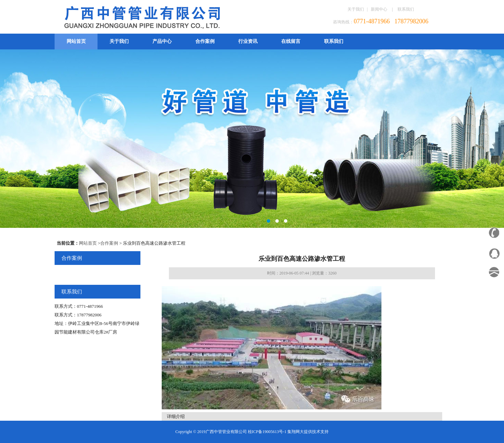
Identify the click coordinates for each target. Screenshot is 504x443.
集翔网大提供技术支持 (308, 432)
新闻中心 (379, 9)
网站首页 (76, 41)
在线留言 (291, 41)
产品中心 (162, 41)
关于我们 (356, 9)
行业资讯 (248, 41)
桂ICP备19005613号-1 (267, 432)
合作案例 (205, 41)
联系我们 (406, 9)
